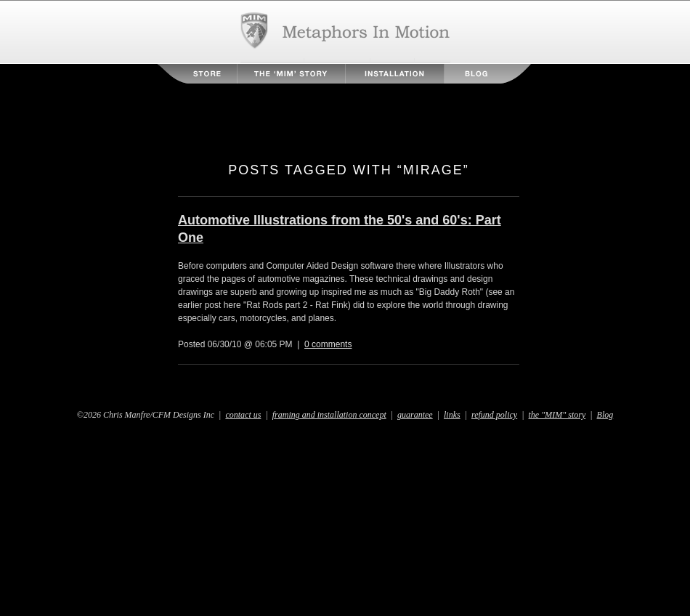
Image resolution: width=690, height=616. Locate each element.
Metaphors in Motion (345, 32)
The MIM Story (291, 74)
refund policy (494, 415)
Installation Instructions (395, 74)
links (452, 415)
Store (198, 74)
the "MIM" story (557, 415)
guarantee (415, 415)
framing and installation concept (329, 415)
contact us (243, 415)
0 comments (328, 344)
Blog (487, 74)
